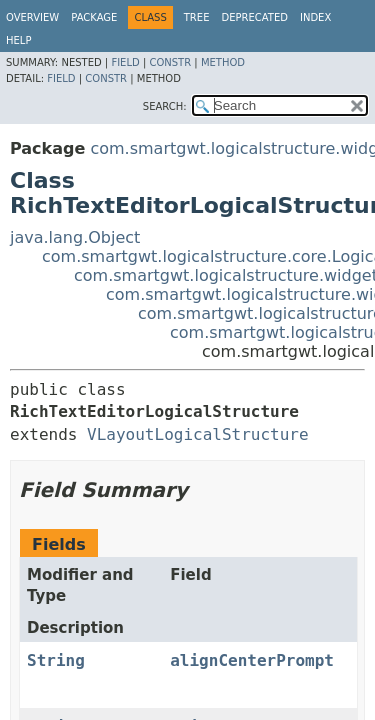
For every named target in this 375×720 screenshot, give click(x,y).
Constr (170, 62)
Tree (197, 17)
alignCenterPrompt (252, 660)
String (56, 660)
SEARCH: (165, 106)
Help (18, 40)
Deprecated (254, 17)
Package (94, 17)
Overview (32, 17)
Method (223, 62)
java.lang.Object (75, 237)
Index (315, 17)
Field (125, 62)
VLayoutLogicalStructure (198, 434)
